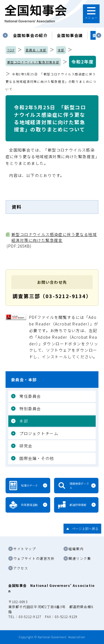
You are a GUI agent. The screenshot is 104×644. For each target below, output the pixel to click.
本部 (61, 50)
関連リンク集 (80, 558)
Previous (5, 35)
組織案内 (76, 549)
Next (99, 35)
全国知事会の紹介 (30, 35)
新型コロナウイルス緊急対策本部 (33, 62)
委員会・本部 (36, 50)
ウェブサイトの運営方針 (34, 558)
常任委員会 (30, 396)
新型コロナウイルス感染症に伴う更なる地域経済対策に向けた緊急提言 (54, 237)
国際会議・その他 (37, 458)
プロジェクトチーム (39, 433)
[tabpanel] (30, 35)
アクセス (21, 568)
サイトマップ (25, 549)
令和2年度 (83, 62)
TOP (11, 50)
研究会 (26, 446)
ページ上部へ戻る (85, 528)
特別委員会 (30, 409)
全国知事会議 (70, 35)
